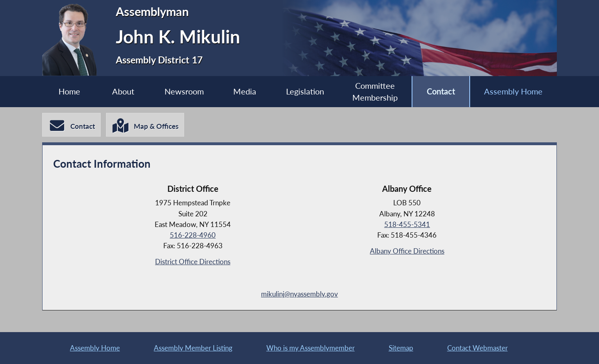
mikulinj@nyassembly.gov (299, 294)
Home (69, 91)
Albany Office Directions (407, 251)
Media (245, 91)
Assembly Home (513, 91)
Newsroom (184, 91)
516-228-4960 (193, 235)
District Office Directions (193, 262)
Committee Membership (375, 92)
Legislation (305, 91)
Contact (441, 91)
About (123, 91)
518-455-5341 (407, 224)
